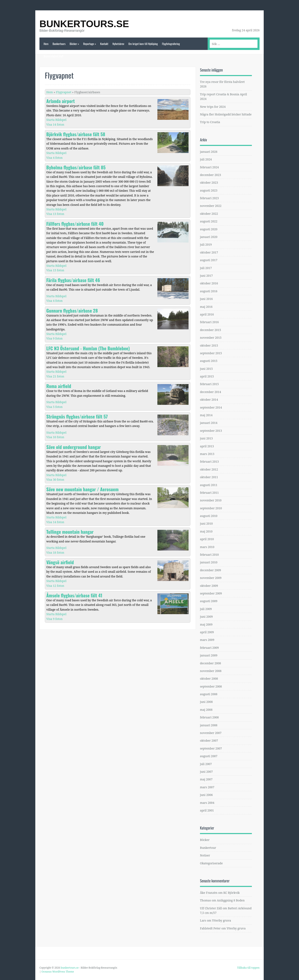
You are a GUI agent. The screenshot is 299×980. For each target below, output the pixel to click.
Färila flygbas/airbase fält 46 (73, 280)
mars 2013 (207, 454)
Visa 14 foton (55, 124)
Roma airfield (59, 386)
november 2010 (211, 500)
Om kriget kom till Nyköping (143, 44)
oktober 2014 (209, 400)
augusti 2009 (209, 601)
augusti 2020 (209, 229)
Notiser (205, 855)
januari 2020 (209, 237)
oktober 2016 (209, 283)
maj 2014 (206, 415)
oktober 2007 (209, 740)
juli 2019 (206, 244)
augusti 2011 (209, 485)
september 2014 (211, 407)
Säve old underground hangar (74, 447)
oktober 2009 (209, 586)
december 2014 (210, 392)
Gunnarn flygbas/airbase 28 (72, 310)
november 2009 (211, 578)
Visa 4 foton (55, 158)
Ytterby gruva (222, 920)
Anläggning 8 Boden (231, 900)
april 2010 (207, 539)
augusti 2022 (209, 221)
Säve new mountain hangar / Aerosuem (82, 489)
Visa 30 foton (55, 480)
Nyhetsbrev (118, 44)
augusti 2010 (209, 516)
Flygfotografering (171, 44)
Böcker (74, 44)
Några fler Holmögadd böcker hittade (226, 114)
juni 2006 (206, 795)
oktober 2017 (209, 252)
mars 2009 (207, 640)
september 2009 (211, 593)
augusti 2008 (209, 694)
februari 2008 (209, 717)
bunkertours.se (84, 24)
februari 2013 (209, 461)
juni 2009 (206, 617)
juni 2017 (206, 276)
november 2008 (211, 671)
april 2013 (207, 446)
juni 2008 (206, 702)
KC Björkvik (232, 893)
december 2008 (210, 663)
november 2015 (211, 338)
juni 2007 (206, 772)
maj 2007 (206, 779)
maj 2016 (206, 307)
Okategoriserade (211, 863)
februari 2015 (209, 384)
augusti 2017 (209, 260)
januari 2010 (209, 562)
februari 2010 (209, 555)
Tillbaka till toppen (248, 968)
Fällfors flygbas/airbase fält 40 (75, 224)
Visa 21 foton (55, 376)
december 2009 (210, 570)
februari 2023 (209, 198)
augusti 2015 (209, 361)
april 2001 (207, 810)
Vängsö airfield (60, 562)
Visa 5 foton (55, 407)
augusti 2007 (209, 756)
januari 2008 (209, 725)
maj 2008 (206, 710)
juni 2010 (206, 523)
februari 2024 (209, 167)
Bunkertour (208, 848)
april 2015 (207, 376)
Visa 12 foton (55, 586)
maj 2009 (206, 624)
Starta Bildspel (56, 120)
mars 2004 (207, 803)
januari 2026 (209, 152)
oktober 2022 (209, 214)
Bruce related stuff (53, 56)
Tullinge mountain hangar (70, 532)
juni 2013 (206, 438)
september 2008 (211, 686)
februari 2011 (209, 493)
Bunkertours (59, 44)
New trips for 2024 (213, 107)
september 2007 (211, 748)
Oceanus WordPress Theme (58, 972)
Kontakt (104, 44)
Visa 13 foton (55, 214)
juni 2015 (206, 369)
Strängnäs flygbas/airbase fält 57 (77, 416)
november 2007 (211, 733)
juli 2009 (206, 609)
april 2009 (207, 632)
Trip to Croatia (210, 122)
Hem (46, 44)
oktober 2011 (209, 477)
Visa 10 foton (55, 437)
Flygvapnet (64, 92)
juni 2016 (206, 299)
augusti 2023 (209, 190)
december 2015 (210, 330)
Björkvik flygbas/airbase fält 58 (76, 134)
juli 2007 (206, 764)
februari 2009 (209, 648)
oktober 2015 (209, 345)
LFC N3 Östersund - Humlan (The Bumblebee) (88, 348)
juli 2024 (206, 159)
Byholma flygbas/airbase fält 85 (76, 167)
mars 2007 (207, 787)
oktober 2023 (209, 183)
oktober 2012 (209, 469)
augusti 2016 (209, 291)
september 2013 (211, 431)
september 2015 (211, 353)
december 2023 (210, 175)
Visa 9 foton (55, 338)
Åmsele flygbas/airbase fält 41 (74, 595)
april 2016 (207, 314)
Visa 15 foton (55, 270)
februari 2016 (209, 322)
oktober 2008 (209, 679)
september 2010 (211, 508)
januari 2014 (209, 423)
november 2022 (211, 206)
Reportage (90, 44)
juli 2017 (206, 268)
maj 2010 (206, 531)
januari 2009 (209, 655)
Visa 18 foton (55, 552)
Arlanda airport (61, 101)
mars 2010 (207, 547)
